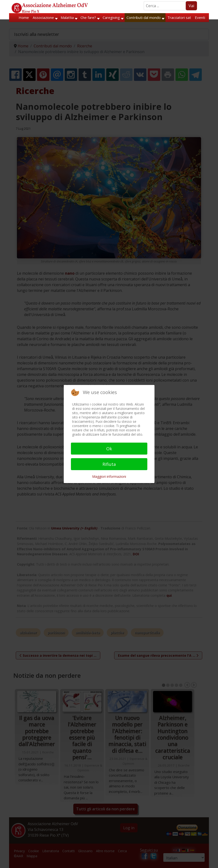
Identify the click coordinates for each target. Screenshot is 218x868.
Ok (109, 449)
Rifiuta (109, 464)
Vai (191, 6)
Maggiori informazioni (109, 476)
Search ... (144, 1)
